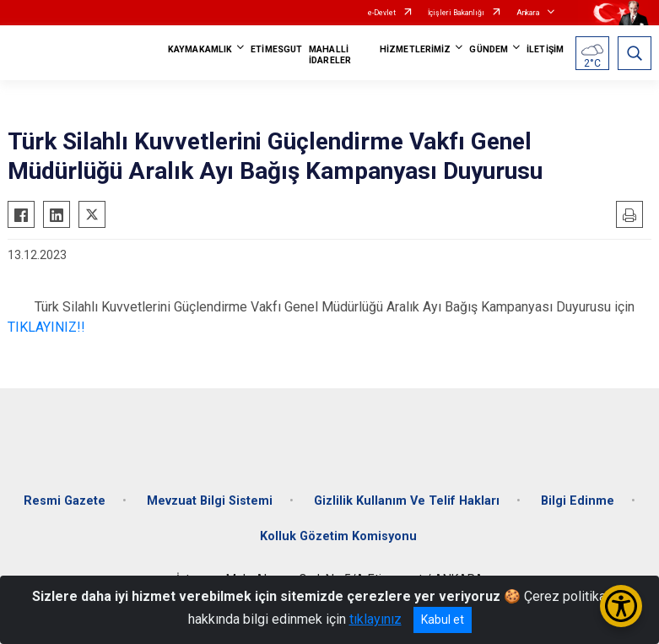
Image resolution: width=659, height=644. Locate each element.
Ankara (528, 13)
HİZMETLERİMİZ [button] (415, 49)
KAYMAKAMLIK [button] (200, 49)
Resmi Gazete (65, 501)
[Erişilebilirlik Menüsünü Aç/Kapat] (621, 606)
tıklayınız (375, 619)
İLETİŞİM (545, 49)
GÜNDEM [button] (489, 49)
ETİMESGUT (276, 49)
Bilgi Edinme (578, 501)
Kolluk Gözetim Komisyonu (338, 536)
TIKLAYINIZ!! (46, 327)
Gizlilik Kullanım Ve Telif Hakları (407, 501)
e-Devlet (382, 13)
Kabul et (443, 620)
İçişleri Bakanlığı (456, 13)
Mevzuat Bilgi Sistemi (210, 501)
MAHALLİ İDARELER (330, 55)
